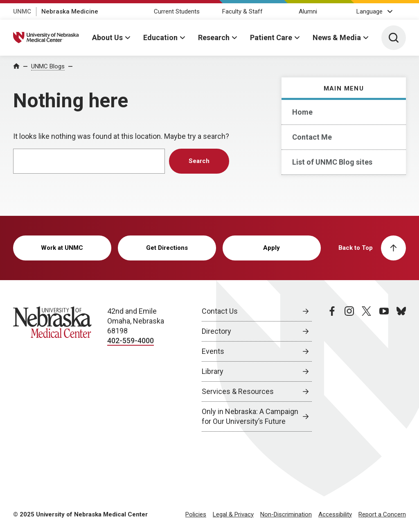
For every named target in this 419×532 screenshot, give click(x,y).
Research (214, 37)
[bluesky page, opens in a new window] (401, 369)
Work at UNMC (62, 248)
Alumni (308, 11)
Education (160, 37)
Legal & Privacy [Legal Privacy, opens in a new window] (233, 514)
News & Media (337, 37)
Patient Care (271, 37)
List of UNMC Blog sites (332, 162)
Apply (271, 248)
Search (199, 161)
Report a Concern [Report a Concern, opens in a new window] (382, 514)
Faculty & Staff (242, 11)
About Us (107, 37)
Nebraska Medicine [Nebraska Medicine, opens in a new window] (70, 11)
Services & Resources (238, 391)
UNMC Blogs (48, 66)
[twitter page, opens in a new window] (366, 369)
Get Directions (167, 248)
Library (213, 371)
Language (369, 11)
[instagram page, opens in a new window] (349, 369)
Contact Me (312, 137)
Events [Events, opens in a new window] (213, 351)
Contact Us (220, 311)
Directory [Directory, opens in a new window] (216, 331)
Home (302, 112)
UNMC (22, 11)
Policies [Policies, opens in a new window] (196, 514)
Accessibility (335, 514)
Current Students (177, 11)
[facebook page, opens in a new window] (332, 369)
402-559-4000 (131, 341)
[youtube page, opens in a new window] (384, 369)
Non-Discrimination (286, 514)
